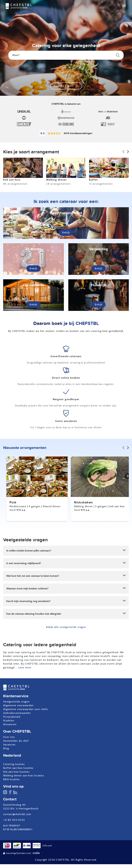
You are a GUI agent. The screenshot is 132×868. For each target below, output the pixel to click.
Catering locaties (14, 764)
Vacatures (9, 745)
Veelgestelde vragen (16, 702)
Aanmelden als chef (16, 741)
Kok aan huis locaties (16, 772)
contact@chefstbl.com (17, 814)
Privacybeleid (12, 717)
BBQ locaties (11, 779)
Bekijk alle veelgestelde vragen (66, 627)
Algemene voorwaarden (18, 705)
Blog (6, 748)
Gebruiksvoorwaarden (17, 713)
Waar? (66, 55)
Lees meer (25, 667)
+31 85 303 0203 (14, 820)
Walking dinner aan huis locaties (24, 776)
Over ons (9, 737)
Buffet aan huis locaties (18, 768)
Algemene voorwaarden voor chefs (26, 709)
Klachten (9, 721)
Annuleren (10, 724)
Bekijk (66, 232)
